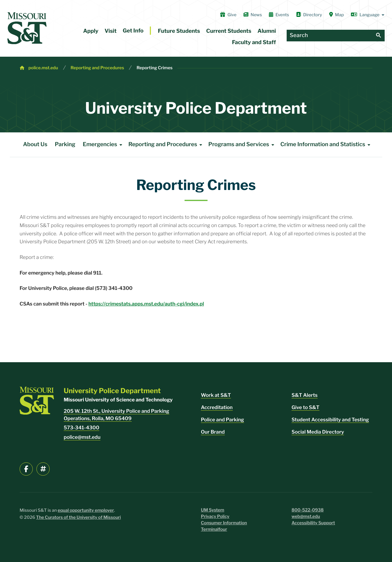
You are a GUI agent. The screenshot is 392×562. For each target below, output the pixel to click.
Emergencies (104, 145)
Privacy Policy (215, 516)
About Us (35, 144)
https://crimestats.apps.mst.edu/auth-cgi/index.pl (146, 304)
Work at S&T (216, 395)
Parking (65, 144)
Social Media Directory (318, 432)
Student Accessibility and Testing (330, 420)
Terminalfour (214, 529)
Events (279, 15)
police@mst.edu (82, 437)
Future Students (179, 31)
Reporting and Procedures (98, 68)
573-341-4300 (81, 428)
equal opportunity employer (86, 510)
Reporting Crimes (155, 68)
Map (337, 15)
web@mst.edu (306, 516)
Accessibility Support (313, 523)
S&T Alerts (305, 395)
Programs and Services (242, 145)
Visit (110, 31)
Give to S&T (305, 407)
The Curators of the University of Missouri (79, 517)
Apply (91, 31)
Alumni (267, 31)
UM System (213, 510)
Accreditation (217, 407)
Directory (309, 15)
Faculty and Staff (254, 42)
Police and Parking (222, 420)
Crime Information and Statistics (326, 145)
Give (228, 15)
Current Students (229, 31)
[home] (27, 28)
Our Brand (213, 432)
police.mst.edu (43, 68)
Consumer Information (224, 523)
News (253, 15)
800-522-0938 (308, 510)
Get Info (133, 31)
